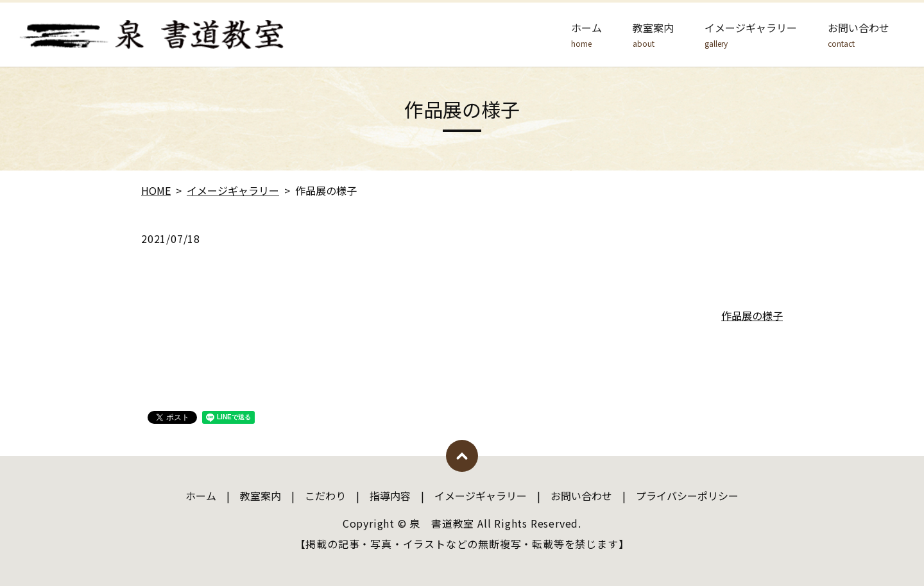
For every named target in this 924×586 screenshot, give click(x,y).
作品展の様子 (752, 315)
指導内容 (390, 496)
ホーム (586, 35)
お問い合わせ (859, 35)
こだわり (325, 496)
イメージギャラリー (751, 35)
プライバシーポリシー (687, 496)
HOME (156, 190)
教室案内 (653, 35)
